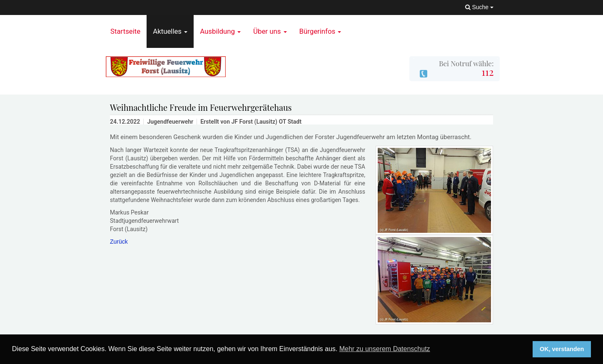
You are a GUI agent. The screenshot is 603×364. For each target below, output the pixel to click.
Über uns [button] (270, 31)
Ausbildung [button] (220, 31)
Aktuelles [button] (170, 31)
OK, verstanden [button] (562, 349)
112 (487, 72)
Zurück (119, 242)
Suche (479, 7)
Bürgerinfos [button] (320, 31)
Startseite (125, 31)
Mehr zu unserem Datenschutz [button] (385, 349)
